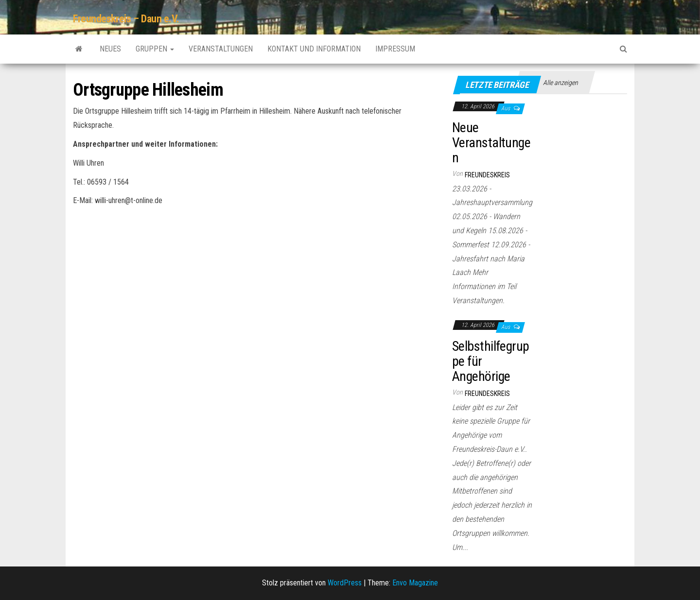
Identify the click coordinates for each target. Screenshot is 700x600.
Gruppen (155, 49)
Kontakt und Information (314, 49)
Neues (110, 49)
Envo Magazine (415, 583)
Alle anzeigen (560, 83)
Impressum (395, 49)
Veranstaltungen (221, 49)
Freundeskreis (487, 175)
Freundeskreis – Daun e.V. (126, 19)
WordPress (345, 583)
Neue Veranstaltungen (491, 143)
